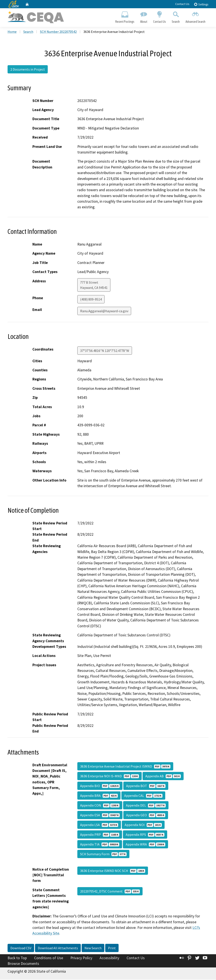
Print (112, 948)
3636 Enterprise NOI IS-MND (110, 776)
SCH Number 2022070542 (58, 32)
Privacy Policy (81, 958)
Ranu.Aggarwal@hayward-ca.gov (104, 311)
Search (176, 16)
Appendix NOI (143, 825)
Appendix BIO (100, 786)
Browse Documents (23, 964)
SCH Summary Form (103, 854)
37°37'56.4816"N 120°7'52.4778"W (105, 351)
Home (12, 32)
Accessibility (109, 958)
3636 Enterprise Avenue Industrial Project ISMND (125, 767)
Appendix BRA (99, 796)
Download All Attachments (58, 948)
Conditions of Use (49, 958)
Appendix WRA (145, 845)
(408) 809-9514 (91, 300)
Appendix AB (163, 776)
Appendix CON (100, 806)
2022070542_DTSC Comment (110, 892)
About (144, 16)
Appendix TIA (100, 845)
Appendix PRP (100, 835)
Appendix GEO (146, 815)
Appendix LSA (99, 825)
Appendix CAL (143, 796)
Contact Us (182, 4)
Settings (201, 4)
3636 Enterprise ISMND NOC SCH (113, 871)
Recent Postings (125, 16)
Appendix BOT (146, 786)
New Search (93, 948)
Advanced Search (196, 16)
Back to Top (17, 958)
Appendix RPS (145, 835)
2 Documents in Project (28, 70)
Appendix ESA (100, 815)
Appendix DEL (146, 806)
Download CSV (21, 948)
